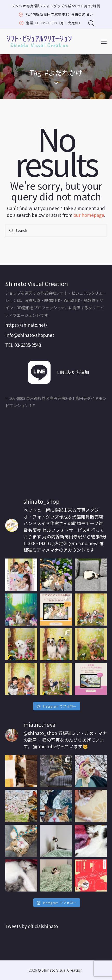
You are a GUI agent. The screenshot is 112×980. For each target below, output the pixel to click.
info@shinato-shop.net (30, 335)
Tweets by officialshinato (32, 926)
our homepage (89, 215)
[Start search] (12, 230)
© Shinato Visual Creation (60, 970)
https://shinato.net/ (26, 325)
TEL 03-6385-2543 (23, 345)
